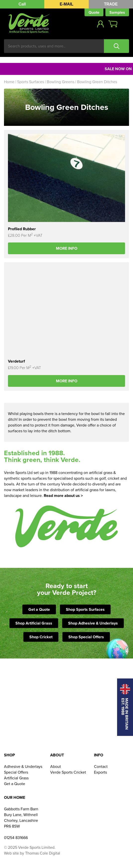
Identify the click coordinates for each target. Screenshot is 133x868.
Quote (94, 12)
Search (116, 46)
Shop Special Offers (86, 637)
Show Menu (125, 24)
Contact (101, 766)
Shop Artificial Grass (34, 623)
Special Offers (16, 772)
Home (9, 82)
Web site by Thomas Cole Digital (32, 853)
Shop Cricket (41, 637)
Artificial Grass (16, 778)
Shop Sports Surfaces (85, 609)
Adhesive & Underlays (23, 766)
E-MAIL (66, 4)
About (56, 766)
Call (22, 4)
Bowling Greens (61, 82)
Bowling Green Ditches (97, 82)
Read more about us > (63, 496)
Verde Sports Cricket (68, 772)
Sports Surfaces (31, 82)
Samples (117, 12)
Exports (100, 772)
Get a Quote (39, 609)
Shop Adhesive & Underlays (93, 623)
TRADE (111, 4)
